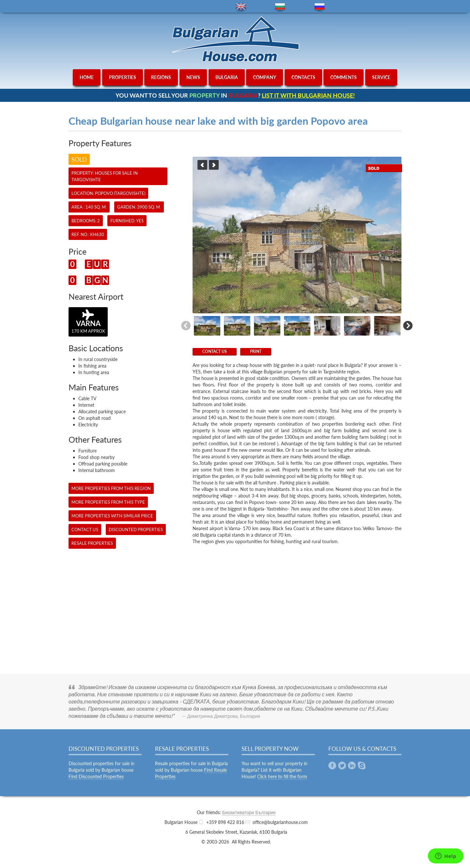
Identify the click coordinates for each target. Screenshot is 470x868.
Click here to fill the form (282, 776)
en (241, 7)
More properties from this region (111, 488)
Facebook (332, 765)
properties (123, 77)
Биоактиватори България (249, 812)
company (265, 77)
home (87, 77)
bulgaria (227, 77)
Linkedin (352, 765)
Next (214, 165)
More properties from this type (108, 502)
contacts (303, 77)
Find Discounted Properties (96, 776)
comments (344, 77)
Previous (202, 165)
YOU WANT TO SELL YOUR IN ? (235, 95)
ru (320, 7)
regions (161, 77)
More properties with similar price (112, 516)
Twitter (342, 765)
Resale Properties (92, 543)
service (381, 77)
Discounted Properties (136, 529)
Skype (362, 765)
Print (256, 351)
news (193, 77)
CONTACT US (215, 351)
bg (280, 7)
